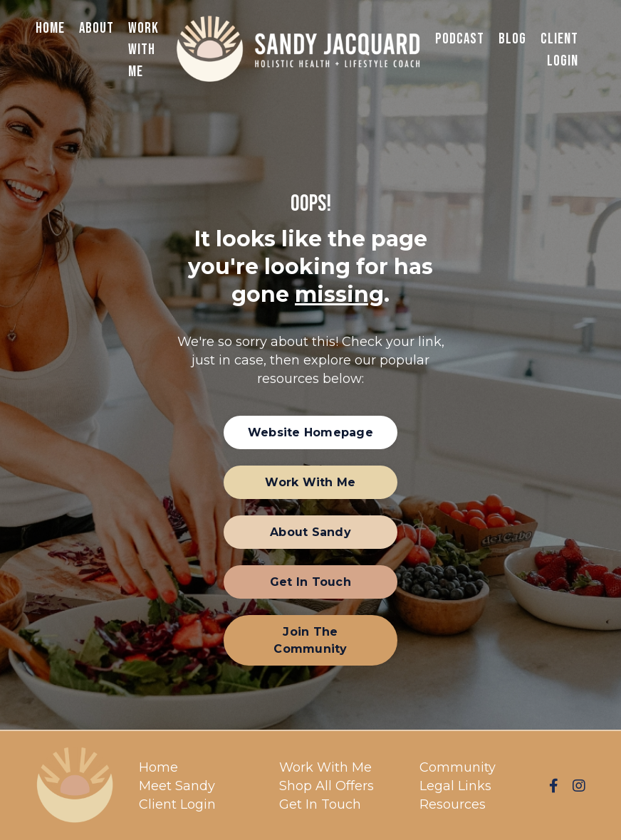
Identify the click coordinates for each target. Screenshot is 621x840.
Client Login (559, 49)
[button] (310, 432)
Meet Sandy (177, 786)
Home (50, 28)
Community (458, 767)
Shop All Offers (327, 786)
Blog (512, 39)
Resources (453, 804)
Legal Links (455, 786)
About (96, 28)
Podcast (460, 39)
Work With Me (143, 50)
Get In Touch (320, 804)
